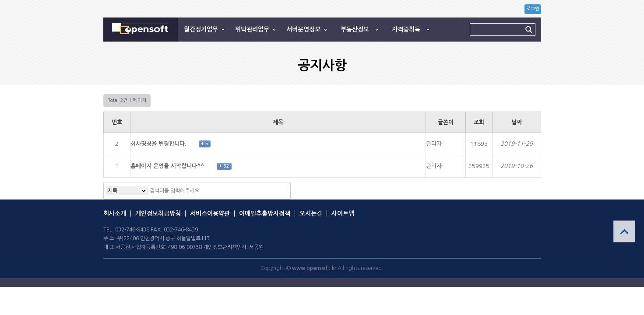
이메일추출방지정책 (265, 213)
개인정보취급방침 (158, 213)
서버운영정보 (303, 29)
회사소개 (115, 213)
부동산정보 (355, 29)
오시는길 (311, 213)
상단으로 (624, 231)
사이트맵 (343, 213)
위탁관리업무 (252, 29)
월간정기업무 (201, 29)
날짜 (517, 122)
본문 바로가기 (0, 0)
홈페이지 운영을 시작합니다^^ (168, 166)
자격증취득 (406, 29)
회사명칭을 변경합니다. (159, 144)
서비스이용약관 (210, 213)
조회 (479, 122)
